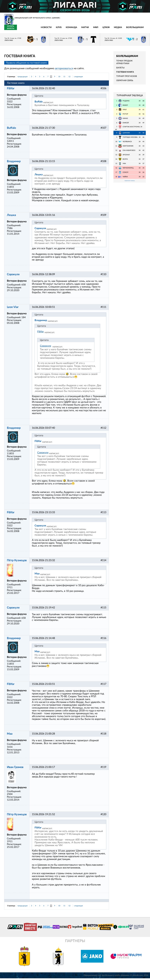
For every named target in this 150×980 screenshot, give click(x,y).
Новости (20, 29)
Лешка (39, 176)
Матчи (59, 29)
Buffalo (39, 103)
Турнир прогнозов (127, 78)
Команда (46, 29)
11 (64, 78)
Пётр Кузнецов (17, 562)
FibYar (11, 90)
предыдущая (23, 78)
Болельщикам (109, 29)
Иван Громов (15, 769)
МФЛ (70, 29)
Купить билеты (139, 29)
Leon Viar (13, 309)
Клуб (33, 29)
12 (69, 78)
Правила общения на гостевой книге (26, 64)
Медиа (92, 29)
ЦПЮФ (80, 29)
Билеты (120, 69)
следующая (78, 78)
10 (59, 78)
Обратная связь (125, 82)
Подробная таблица (130, 183)
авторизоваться (64, 70)
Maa (37, 575)
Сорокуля (40, 230)
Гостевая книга (125, 74)
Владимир (14, 163)
